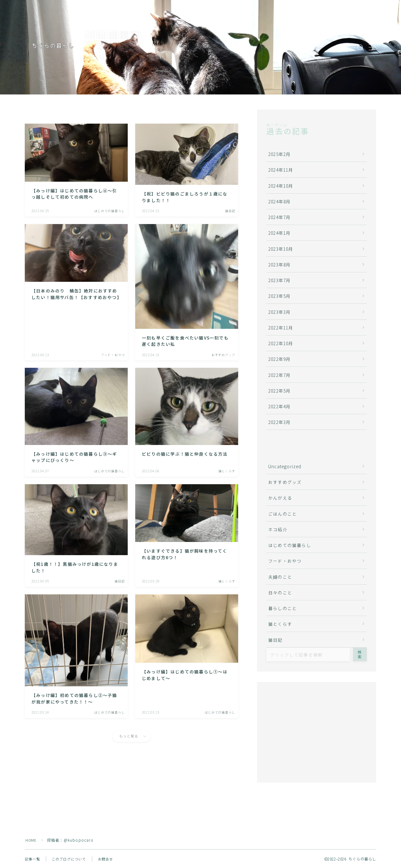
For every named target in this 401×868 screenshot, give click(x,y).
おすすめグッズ (285, 482)
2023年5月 (279, 296)
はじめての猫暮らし (290, 545)
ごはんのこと (283, 514)
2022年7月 (279, 375)
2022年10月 (281, 343)
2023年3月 (279, 312)
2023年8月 (279, 265)
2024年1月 (279, 233)
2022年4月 (279, 406)
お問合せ (110, 859)
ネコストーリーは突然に (295, 726)
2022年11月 (281, 328)
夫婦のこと (280, 577)
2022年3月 (279, 422)
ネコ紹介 (278, 529)
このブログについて (72, 859)
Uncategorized (285, 466)
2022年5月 (279, 391)
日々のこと (280, 592)
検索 (360, 654)
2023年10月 (281, 249)
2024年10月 (281, 186)
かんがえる (280, 498)
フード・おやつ (285, 561)
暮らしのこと (283, 608)
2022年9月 (279, 359)
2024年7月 (279, 217)
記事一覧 (33, 859)
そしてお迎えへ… (289, 762)
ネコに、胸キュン (289, 735)
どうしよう (283, 744)
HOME (32, 840)
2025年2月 (279, 154)
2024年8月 (279, 201)
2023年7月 (279, 280)
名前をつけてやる (289, 753)
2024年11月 (281, 170)
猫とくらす (280, 624)
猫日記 (275, 640)
